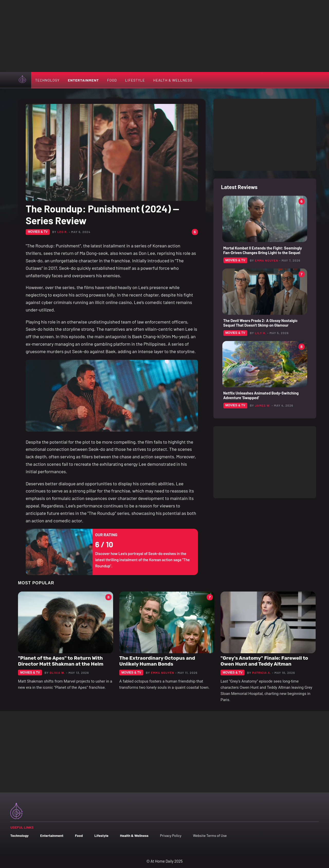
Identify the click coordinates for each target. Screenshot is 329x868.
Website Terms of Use (210, 835)
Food (112, 80)
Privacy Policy (171, 835)
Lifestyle (135, 80)
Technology (47, 80)
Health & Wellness (173, 80)
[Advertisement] (164, 36)
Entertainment (83, 80)
